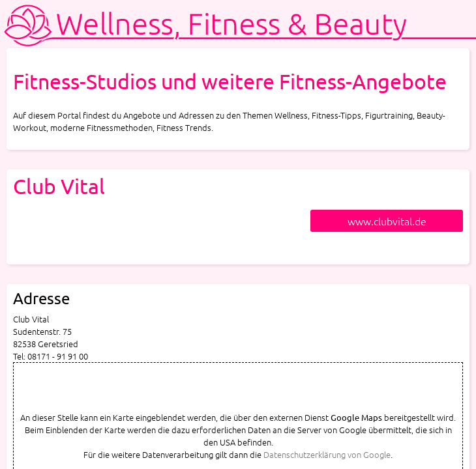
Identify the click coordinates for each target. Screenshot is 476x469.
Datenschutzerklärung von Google (327, 454)
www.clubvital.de (387, 221)
